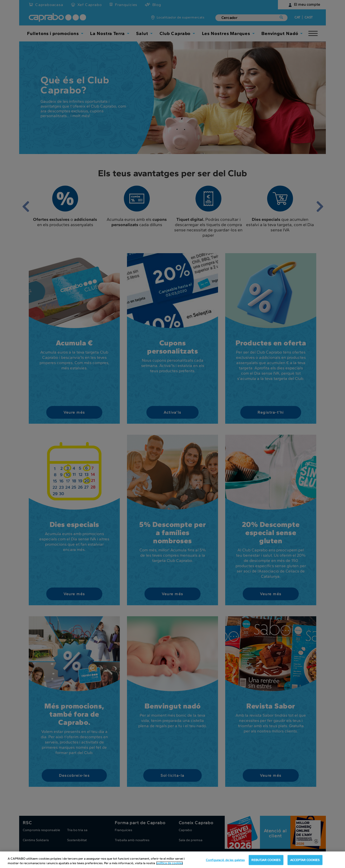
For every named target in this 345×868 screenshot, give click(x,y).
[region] (172, 860)
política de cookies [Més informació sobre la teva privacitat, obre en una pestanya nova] (170, 863)
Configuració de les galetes (225, 860)
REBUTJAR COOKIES (266, 860)
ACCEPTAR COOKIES (305, 860)
